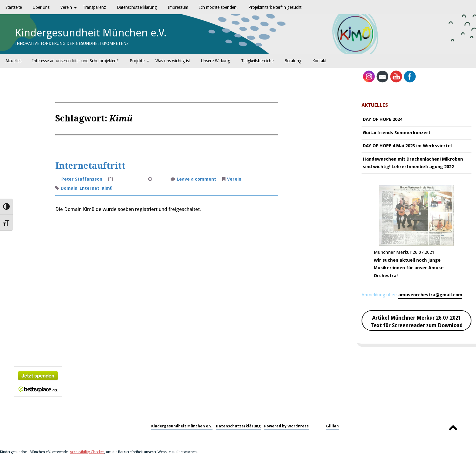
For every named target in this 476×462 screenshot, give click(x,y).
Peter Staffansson (82, 179)
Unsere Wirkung (216, 61)
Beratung (293, 61)
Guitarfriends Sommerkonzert (397, 133)
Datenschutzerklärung (137, 7)
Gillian (332, 426)
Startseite (14, 7)
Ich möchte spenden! (218, 7)
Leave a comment (196, 180)
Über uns (41, 7)
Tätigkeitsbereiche (257, 61)
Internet (90, 188)
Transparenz (94, 7)
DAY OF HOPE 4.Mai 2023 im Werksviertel (407, 146)
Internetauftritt (90, 166)
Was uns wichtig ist (173, 61)
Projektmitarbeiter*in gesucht (275, 7)
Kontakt (319, 61)
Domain (69, 188)
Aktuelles (13, 61)
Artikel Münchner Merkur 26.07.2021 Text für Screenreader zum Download (417, 322)
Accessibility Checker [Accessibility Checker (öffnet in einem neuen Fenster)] (87, 452)
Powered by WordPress (286, 426)
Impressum (178, 7)
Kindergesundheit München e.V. (91, 33)
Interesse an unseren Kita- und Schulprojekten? (75, 61)
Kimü (107, 188)
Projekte (137, 61)
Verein (66, 7)
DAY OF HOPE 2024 (382, 119)
